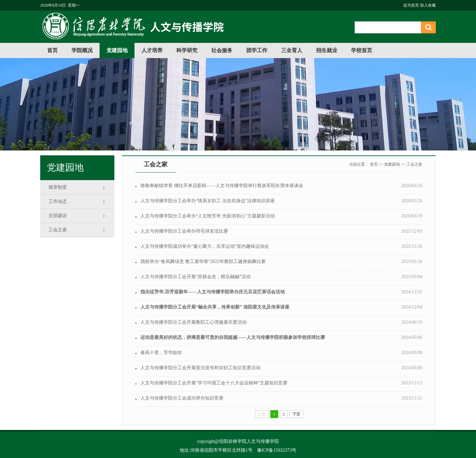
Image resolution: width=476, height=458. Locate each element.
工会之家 (58, 230)
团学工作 (257, 50)
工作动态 (58, 201)
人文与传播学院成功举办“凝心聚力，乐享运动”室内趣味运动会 (205, 246)
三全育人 (292, 50)
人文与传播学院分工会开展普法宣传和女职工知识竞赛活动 (200, 368)
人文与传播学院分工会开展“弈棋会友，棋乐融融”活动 (195, 277)
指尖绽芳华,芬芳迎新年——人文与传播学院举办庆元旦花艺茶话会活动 (213, 292)
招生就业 (327, 50)
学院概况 (82, 50)
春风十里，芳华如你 (161, 353)
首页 (52, 50)
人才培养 (152, 50)
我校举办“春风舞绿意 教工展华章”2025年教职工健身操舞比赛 (203, 262)
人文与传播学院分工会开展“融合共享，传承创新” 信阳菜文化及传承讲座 (215, 307)
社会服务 (222, 50)
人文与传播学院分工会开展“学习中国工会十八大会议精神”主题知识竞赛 (214, 383)
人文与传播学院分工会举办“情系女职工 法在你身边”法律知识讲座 (208, 201)
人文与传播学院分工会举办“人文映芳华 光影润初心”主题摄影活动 (208, 216)
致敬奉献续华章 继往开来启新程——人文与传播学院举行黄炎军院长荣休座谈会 (222, 186)
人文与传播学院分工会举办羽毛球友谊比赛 (184, 231)
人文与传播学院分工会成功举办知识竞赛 (182, 398)
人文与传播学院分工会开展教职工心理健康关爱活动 (193, 322)
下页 (296, 414)
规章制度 (58, 187)
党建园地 (117, 50)
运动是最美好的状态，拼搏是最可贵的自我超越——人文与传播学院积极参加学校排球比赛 (233, 337)
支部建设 (58, 216)
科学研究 (187, 50)
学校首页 (362, 50)
